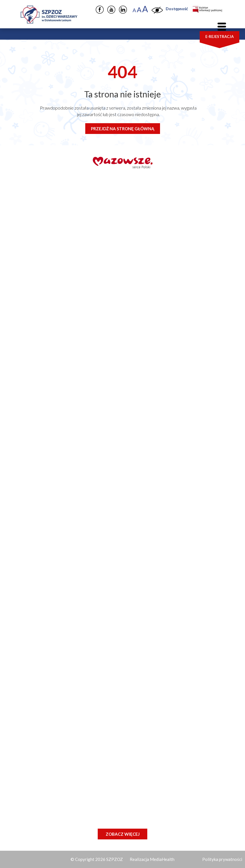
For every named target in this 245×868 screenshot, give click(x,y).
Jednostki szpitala (54, 643)
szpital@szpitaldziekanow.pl (65, 312)
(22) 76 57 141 (58, 443)
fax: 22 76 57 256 (53, 475)
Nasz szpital (46, 621)
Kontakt (41, 665)
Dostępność (177, 9)
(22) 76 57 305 (58, 396)
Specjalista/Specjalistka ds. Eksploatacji (84, 797)
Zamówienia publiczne (59, 654)
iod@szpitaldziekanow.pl (76, 461)
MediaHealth (162, 859)
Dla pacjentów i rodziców (63, 632)
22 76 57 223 (57, 359)
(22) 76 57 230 (58, 387)
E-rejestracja (220, 37)
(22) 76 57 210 (58, 377)
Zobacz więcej (123, 834)
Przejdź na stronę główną (123, 129)
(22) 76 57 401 (58, 415)
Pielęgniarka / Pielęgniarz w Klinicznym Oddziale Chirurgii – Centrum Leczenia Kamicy (122, 812)
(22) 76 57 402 (58, 424)
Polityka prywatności (222, 859)
